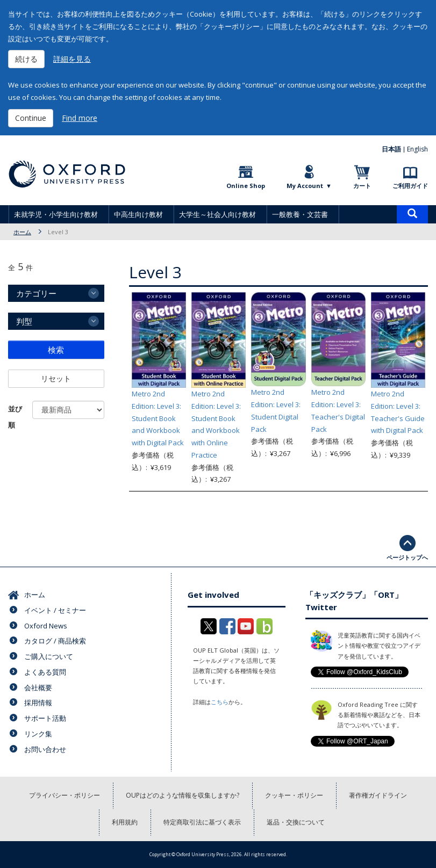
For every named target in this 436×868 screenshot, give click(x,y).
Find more (80, 118)
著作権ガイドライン (378, 795)
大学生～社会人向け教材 (217, 214)
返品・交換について (296, 822)
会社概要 (38, 688)
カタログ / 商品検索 (55, 641)
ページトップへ (407, 557)
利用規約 (125, 822)
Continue (31, 118)
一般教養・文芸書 (300, 214)
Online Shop (246, 186)
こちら (220, 702)
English (417, 149)
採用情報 (38, 703)
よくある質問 (45, 672)
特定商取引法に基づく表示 (202, 822)
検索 (56, 350)
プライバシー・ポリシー (65, 795)
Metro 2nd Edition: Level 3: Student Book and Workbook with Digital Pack (158, 418)
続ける (26, 59)
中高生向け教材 (138, 214)
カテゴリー (36, 293)
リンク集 (38, 734)
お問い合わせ (45, 749)
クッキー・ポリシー (294, 795)
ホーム (22, 232)
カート (362, 186)
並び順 (15, 417)
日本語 (391, 149)
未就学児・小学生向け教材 (56, 214)
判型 (24, 321)
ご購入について (49, 656)
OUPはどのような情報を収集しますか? (183, 795)
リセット (56, 378)
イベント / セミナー (55, 610)
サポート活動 (45, 718)
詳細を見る (72, 59)
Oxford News (46, 626)
